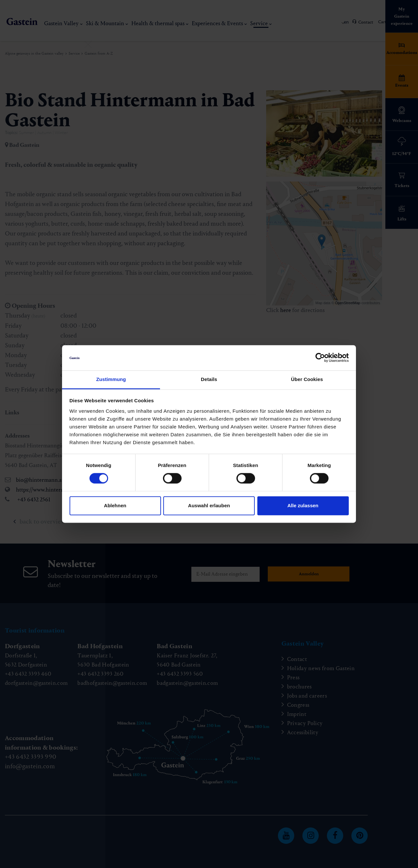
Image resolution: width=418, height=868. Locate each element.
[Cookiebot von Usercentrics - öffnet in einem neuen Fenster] (320, 358)
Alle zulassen (303, 505)
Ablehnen (115, 505)
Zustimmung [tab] (111, 379)
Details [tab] (209, 379)
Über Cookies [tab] (307, 379)
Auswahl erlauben (209, 505)
